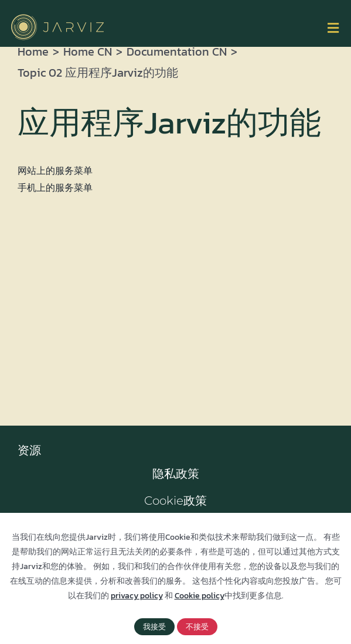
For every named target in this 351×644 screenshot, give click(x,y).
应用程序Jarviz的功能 (169, 122)
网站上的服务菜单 (55, 170)
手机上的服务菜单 (55, 187)
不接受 (197, 627)
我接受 (154, 627)
